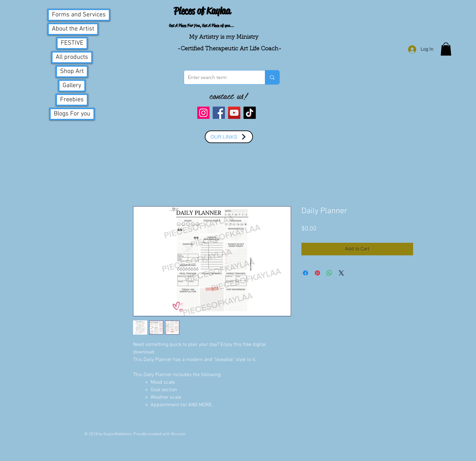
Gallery (72, 86)
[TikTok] (250, 113)
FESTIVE (72, 43)
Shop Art (72, 71)
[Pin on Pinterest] (317, 273)
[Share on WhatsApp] (329, 273)
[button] (446, 49)
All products (72, 57)
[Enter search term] (220, 77)
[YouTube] (234, 113)
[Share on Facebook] (305, 273)
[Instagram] (203, 113)
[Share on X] (341, 273)
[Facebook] (219, 113)
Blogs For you (72, 114)
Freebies (72, 100)
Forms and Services (79, 15)
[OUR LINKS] (229, 137)
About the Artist (73, 29)
